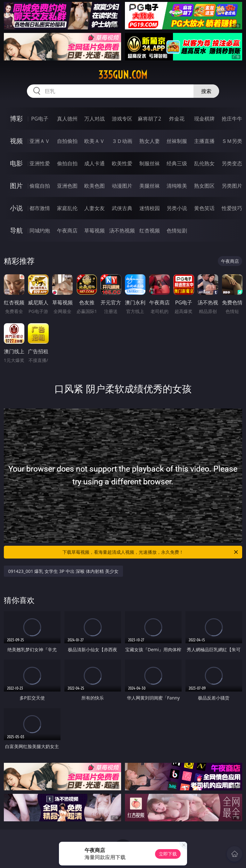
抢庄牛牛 (232, 119)
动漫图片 (122, 186)
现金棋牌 (204, 119)
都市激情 (40, 208)
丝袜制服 (177, 141)
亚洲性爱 (40, 163)
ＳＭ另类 (232, 141)
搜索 (206, 91)
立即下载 (168, 854)
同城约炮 (40, 231)
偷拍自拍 (67, 163)
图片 (16, 186)
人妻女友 (94, 208)
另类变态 (232, 163)
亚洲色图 (67, 186)
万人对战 (94, 119)
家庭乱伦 (67, 208)
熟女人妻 (150, 141)
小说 (16, 208)
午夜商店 (67, 231)
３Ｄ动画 (122, 141)
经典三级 (177, 163)
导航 (16, 230)
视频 (16, 141)
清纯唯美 (177, 186)
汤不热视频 (122, 231)
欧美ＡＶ (94, 141)
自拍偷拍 (67, 141)
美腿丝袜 (150, 186)
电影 (16, 163)
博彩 (16, 118)
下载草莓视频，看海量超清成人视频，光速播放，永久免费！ (151, 552)
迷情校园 (150, 208)
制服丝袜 (150, 163)
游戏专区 (122, 119)
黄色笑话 (204, 208)
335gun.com (123, 75)
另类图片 (232, 186)
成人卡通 (94, 163)
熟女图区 (204, 186)
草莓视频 (94, 231)
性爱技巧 (232, 208)
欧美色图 (94, 186)
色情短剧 (177, 231)
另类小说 (177, 208)
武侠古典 (122, 208)
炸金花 (177, 119)
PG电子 (40, 119)
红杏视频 (150, 231)
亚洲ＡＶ (40, 141)
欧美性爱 (122, 163)
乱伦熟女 (204, 163)
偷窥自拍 (40, 186)
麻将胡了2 (149, 119)
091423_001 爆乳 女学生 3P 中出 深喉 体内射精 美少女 (63, 571)
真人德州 (67, 119)
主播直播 (204, 141)
